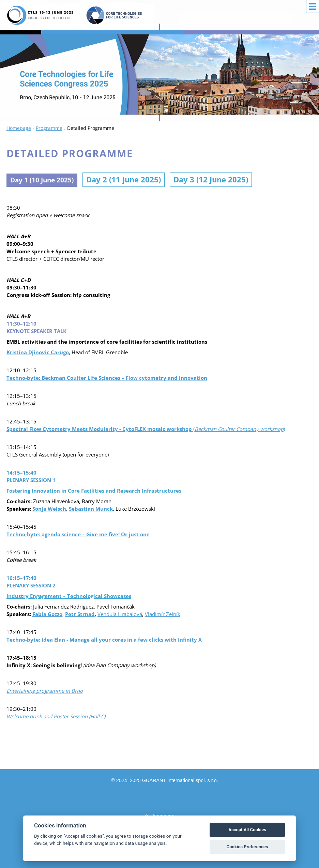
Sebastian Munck (91, 509)
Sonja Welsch (49, 509)
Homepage (19, 128)
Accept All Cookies (247, 830)
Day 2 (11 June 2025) (139, 180)
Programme (49, 128)
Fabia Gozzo (47, 614)
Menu (313, 6)
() (146, 429)
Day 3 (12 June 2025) (229, 180)
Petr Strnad (80, 614)
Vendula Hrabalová (120, 614)
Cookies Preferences (247, 847)
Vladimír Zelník (163, 614)
